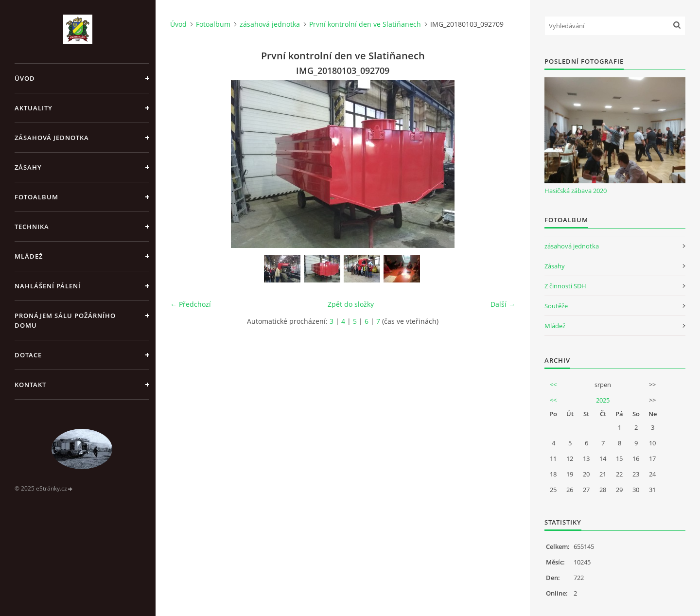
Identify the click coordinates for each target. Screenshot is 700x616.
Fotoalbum (36, 197)
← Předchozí (191, 304)
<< (553, 385)
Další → (503, 304)
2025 (603, 400)
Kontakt (30, 385)
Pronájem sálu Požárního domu (65, 320)
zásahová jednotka (270, 24)
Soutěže (556, 306)
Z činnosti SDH (565, 286)
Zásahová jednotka (52, 138)
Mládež (29, 256)
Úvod (25, 78)
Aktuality (34, 108)
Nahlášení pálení (48, 286)
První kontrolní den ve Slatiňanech (365, 24)
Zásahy (28, 167)
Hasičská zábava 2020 (576, 191)
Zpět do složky (351, 304)
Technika (32, 227)
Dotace (28, 355)
